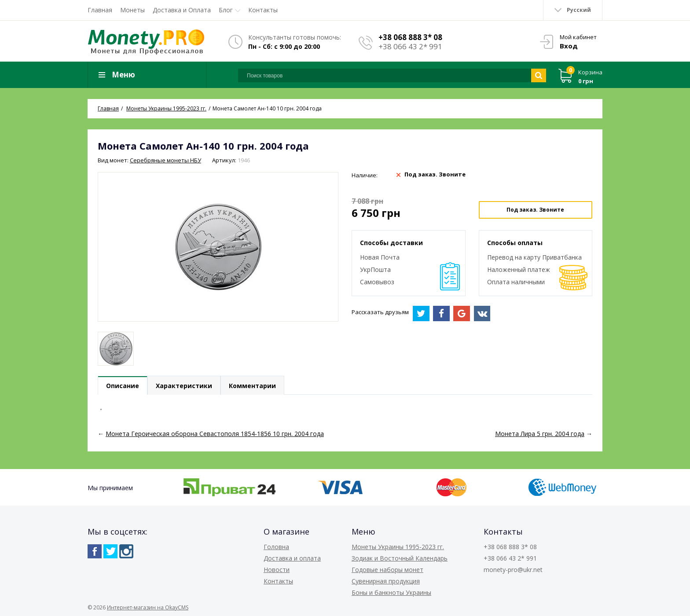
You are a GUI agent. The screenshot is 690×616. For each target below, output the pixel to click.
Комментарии (252, 386)
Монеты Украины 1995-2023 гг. (398, 547)
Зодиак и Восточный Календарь (400, 558)
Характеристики (184, 386)
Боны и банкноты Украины (391, 592)
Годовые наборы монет (387, 570)
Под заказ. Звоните (535, 210)
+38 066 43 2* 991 (410, 46)
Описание (123, 386)
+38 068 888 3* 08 (410, 37)
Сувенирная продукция (386, 581)
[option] (116, 349)
